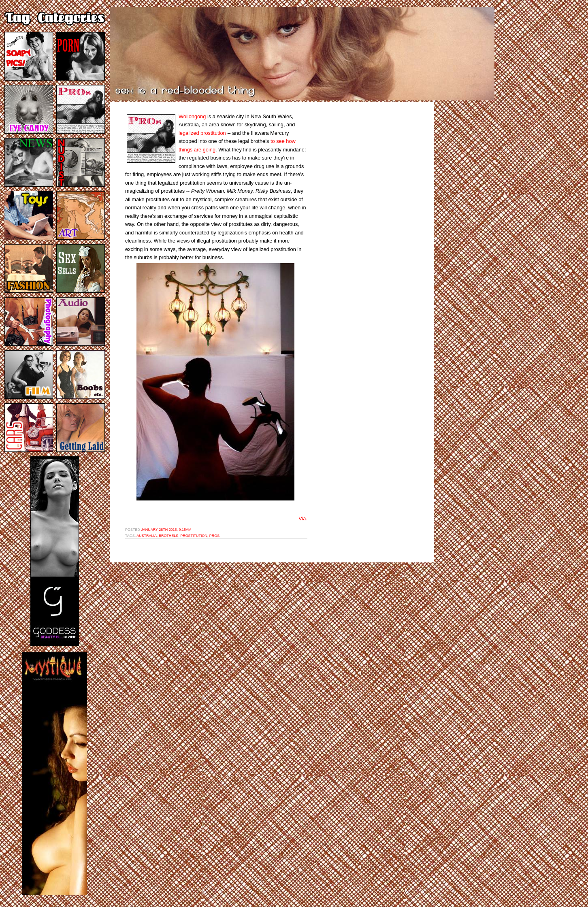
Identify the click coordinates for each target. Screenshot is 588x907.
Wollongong (192, 116)
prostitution (194, 536)
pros (214, 536)
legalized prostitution (202, 133)
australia (147, 536)
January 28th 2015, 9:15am (166, 530)
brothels (168, 536)
